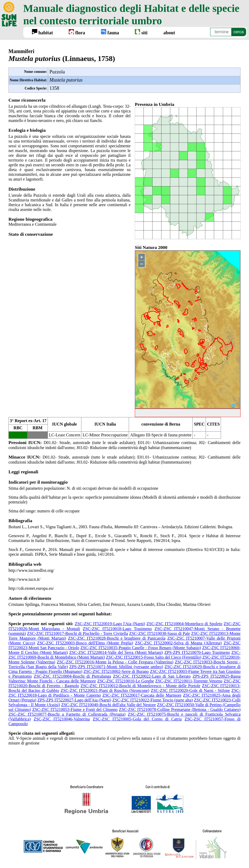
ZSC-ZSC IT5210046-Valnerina (62, 719)
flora (77, 32)
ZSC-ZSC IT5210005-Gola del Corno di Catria (137, 719)
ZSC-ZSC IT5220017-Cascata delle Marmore (142, 695)
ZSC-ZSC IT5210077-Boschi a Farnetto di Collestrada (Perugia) (67, 714)
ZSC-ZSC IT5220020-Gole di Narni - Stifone (190, 690)
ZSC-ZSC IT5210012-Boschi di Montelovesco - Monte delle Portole (140, 686)
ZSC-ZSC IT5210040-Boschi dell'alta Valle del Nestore (108, 705)
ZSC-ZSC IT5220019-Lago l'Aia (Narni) (110, 624)
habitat (43, 32)
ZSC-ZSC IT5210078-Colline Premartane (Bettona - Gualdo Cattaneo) (180, 709)
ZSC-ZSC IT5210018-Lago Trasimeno (117, 629)
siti (141, 32)
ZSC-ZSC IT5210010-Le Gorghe (126, 681)
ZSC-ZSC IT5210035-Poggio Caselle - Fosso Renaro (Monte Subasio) (141, 648)
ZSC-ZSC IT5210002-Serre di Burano (116, 671)
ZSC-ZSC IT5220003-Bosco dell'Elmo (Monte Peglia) (85, 643)
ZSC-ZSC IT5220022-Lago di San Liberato (152, 676)
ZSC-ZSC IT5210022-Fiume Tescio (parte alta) (153, 700)
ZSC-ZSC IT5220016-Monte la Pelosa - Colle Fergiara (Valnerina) (115, 662)
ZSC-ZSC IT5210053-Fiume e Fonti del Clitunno (75, 709)
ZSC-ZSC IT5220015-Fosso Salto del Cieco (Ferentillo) (154, 657)
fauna (110, 32)
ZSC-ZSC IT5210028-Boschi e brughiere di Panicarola (117, 638)
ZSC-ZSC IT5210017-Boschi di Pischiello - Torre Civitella (77, 633)
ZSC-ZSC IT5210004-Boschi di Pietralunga (72, 676)
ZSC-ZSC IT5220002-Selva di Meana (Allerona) (178, 643)
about (169, 33)
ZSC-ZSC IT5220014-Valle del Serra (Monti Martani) (116, 652)
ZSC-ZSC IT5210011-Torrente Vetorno (189, 681)
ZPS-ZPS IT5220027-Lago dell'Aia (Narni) (74, 700)
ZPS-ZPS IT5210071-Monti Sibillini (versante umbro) (116, 667)
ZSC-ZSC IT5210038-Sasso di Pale (160, 633)
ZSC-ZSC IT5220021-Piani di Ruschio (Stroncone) (105, 690)
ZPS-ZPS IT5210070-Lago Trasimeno (197, 652)
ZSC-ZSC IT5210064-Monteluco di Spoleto (184, 624)
